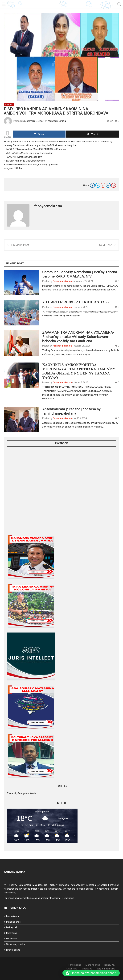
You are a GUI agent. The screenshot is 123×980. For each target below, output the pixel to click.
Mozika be (11, 939)
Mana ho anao (13, 922)
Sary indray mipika (16, 944)
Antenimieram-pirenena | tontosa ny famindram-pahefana (71, 411)
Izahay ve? (12, 927)
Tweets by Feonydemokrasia (22, 793)
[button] (91, 973)
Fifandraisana (13, 950)
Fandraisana (12, 916)
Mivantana (12, 933)
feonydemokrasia (57, 121)
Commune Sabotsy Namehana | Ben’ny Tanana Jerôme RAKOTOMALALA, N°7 (80, 274)
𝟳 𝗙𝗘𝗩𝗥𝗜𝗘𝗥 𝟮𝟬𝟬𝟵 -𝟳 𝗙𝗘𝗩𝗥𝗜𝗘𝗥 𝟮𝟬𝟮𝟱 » (76, 302)
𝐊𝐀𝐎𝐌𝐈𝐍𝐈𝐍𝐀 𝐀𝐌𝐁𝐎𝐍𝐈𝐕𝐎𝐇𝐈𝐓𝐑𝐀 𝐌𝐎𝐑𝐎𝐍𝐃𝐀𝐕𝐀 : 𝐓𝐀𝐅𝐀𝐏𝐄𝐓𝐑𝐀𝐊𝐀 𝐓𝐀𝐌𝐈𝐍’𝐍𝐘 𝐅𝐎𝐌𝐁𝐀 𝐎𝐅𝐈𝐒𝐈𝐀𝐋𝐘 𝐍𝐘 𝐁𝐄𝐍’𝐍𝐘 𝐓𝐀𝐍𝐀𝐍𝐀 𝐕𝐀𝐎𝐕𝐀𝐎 (79, 371)
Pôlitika (9, 104)
